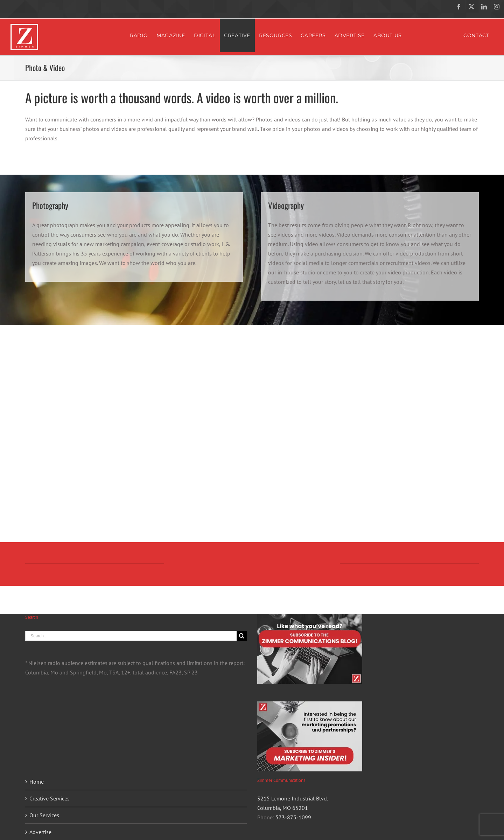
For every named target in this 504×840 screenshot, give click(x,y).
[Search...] (131, 636)
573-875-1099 (293, 817)
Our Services (44, 815)
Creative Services (50, 798)
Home (37, 782)
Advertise (40, 832)
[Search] (242, 636)
